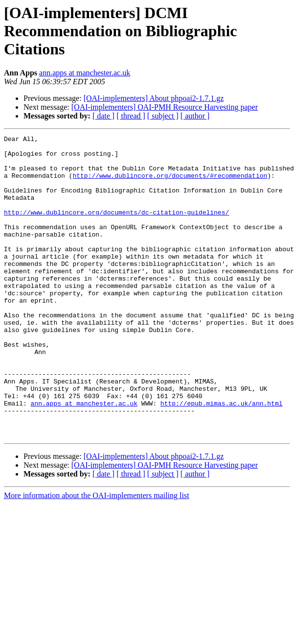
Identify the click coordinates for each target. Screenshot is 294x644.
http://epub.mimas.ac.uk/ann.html (222, 457)
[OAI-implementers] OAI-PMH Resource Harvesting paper (165, 107)
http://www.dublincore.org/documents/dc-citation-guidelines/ (116, 228)
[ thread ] (131, 116)
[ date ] (103, 116)
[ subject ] (163, 116)
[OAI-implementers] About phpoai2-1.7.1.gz (154, 98)
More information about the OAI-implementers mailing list (97, 556)
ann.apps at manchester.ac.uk (85, 73)
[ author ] (195, 116)
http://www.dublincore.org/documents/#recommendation (170, 184)
